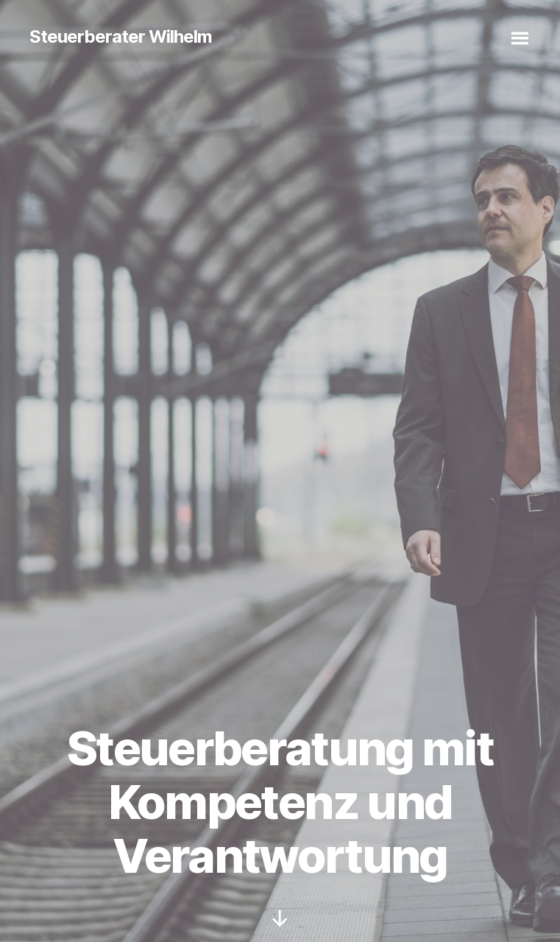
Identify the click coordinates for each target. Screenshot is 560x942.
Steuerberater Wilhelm (121, 37)
